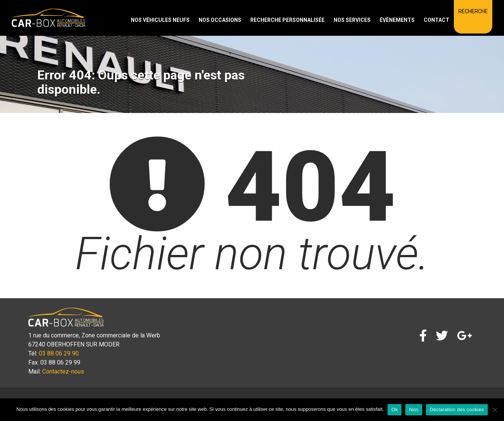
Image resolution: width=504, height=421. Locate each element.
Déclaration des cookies (457, 410)
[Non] (495, 410)
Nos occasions (220, 20)
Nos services (352, 20)
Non (414, 410)
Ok (394, 410)
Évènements (397, 20)
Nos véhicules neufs (160, 20)
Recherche (473, 11)
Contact (437, 20)
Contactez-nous (63, 371)
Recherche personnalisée (287, 20)
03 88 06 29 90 (59, 353)
